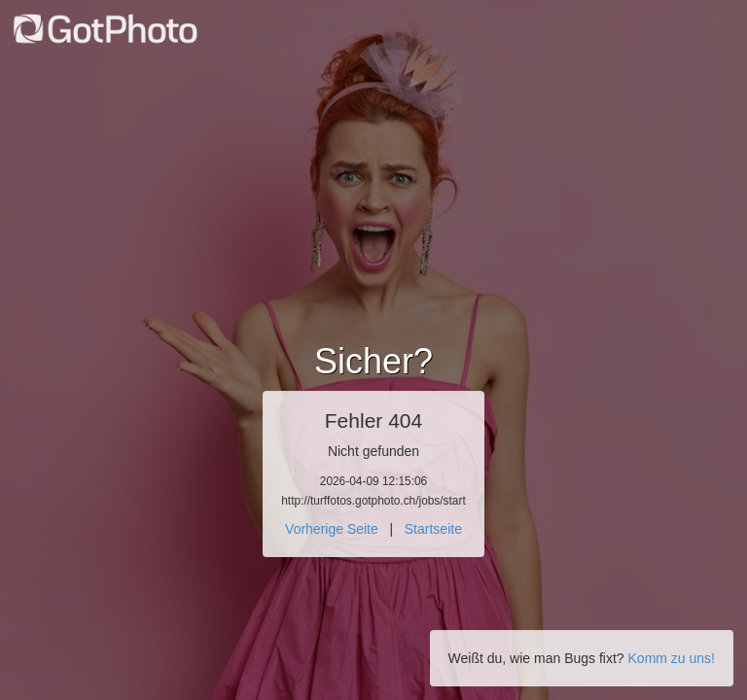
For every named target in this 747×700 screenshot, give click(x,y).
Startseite (433, 529)
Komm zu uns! (672, 658)
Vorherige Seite (332, 529)
